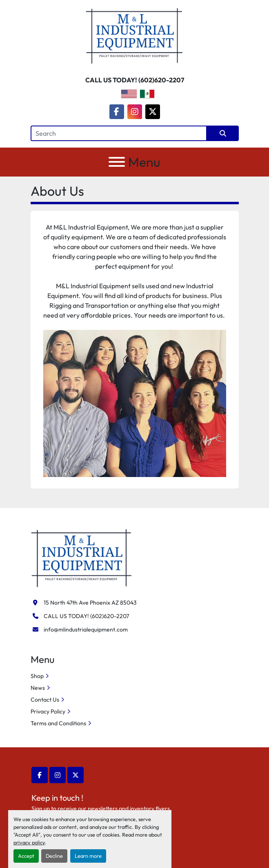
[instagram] (135, 112)
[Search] (119, 133)
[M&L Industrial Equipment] (82, 557)
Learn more (88, 856)
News (38, 688)
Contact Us (45, 700)
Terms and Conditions (58, 723)
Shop (37, 676)
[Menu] (117, 162)
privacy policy (29, 842)
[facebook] (117, 112)
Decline (54, 856)
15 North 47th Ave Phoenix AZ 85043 (90, 603)
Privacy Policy (48, 711)
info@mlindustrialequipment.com (86, 629)
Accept (26, 856)
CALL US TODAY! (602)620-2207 (135, 80)
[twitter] (153, 112)
